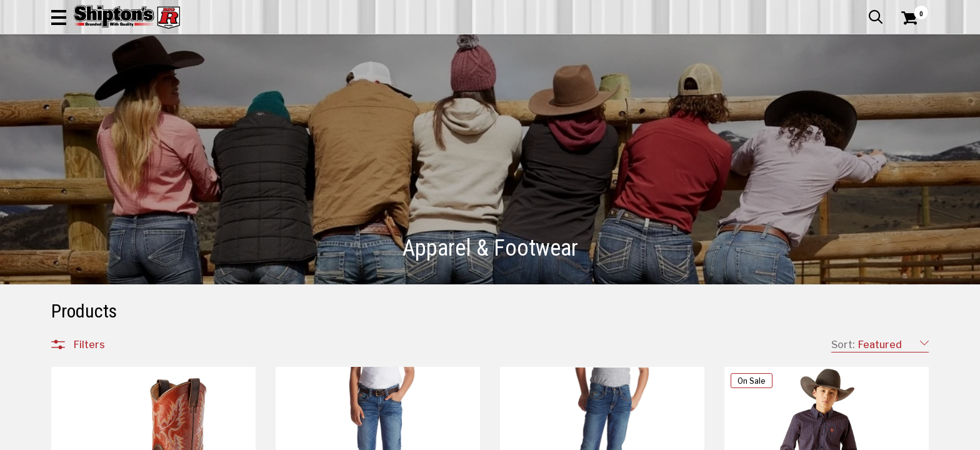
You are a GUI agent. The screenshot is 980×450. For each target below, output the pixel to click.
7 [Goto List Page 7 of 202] (625, 438)
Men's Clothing (104, 211)
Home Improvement (541, 84)
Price (84, 368)
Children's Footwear (114, 241)
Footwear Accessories (121, 286)
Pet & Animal (738, 84)
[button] (625, 45)
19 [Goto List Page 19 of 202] (700, 438)
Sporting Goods (829, 84)
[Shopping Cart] (907, 45)
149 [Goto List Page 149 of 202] (756, 438)
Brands (89, 342)
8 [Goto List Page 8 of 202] (644, 438)
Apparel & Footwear (106, 84)
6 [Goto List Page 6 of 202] (606, 438)
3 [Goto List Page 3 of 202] (550, 438)
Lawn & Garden (648, 84)
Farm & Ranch (349, 84)
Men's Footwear (107, 256)
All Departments (111, 153)
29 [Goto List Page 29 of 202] (718, 438)
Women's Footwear (114, 271)
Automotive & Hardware (235, 84)
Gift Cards (804, 9)
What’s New (859, 9)
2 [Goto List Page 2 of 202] (531, 438)
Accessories (99, 181)
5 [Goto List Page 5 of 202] (587, 438)
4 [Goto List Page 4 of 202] (568, 438)
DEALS (906, 84)
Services (912, 9)
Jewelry (88, 301)
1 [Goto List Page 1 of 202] (493, 438)
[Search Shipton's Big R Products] (490, 45)
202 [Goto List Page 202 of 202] (775, 438)
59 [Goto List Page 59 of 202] (737, 438)
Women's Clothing (111, 226)
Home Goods (437, 84)
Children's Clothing (112, 196)
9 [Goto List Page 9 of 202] (662, 438)
